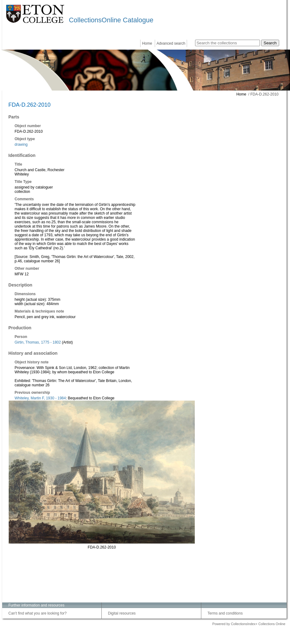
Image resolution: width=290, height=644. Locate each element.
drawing (21, 144)
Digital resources (122, 613)
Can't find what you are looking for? (38, 613)
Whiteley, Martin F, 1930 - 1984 (40, 398)
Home (147, 43)
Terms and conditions (225, 613)
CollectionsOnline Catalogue (111, 20)
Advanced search (171, 43)
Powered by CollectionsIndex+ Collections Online (249, 624)
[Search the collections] (228, 43)
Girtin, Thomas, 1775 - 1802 (38, 342)
